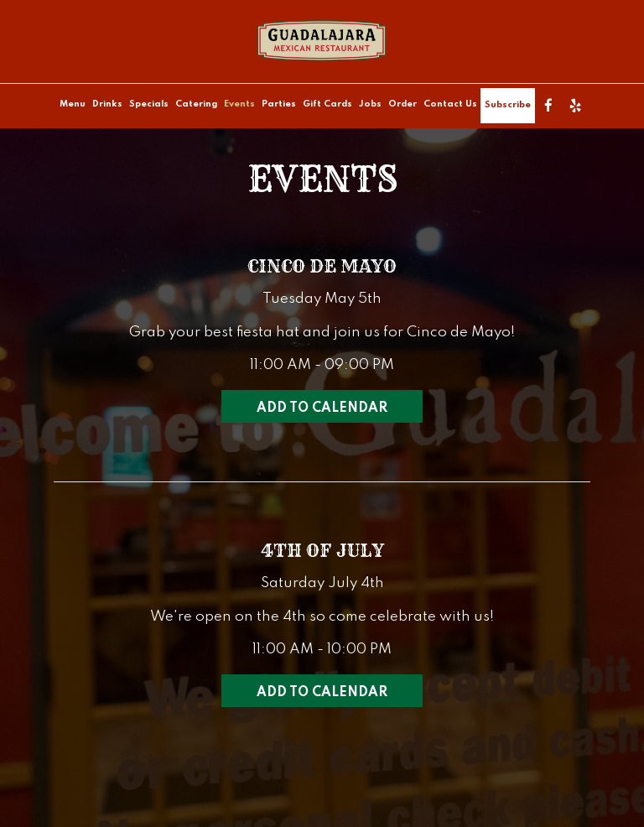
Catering (196, 104)
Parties (279, 104)
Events (239, 104)
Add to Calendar (322, 408)
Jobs (370, 104)
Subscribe (508, 105)
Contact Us (450, 104)
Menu (73, 104)
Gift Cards (327, 104)
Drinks (107, 104)
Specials (149, 104)
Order (402, 104)
